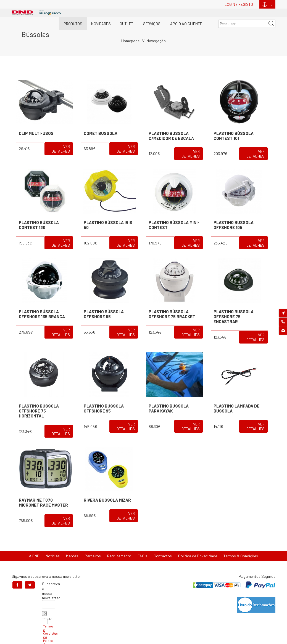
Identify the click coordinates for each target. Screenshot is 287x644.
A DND (34, 556)
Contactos (163, 556)
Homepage (130, 41)
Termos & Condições (241, 556)
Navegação (156, 41)
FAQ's (142, 556)
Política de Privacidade (198, 556)
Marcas (72, 556)
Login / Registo (239, 4)
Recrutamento (119, 556)
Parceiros (93, 556)
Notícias (53, 556)
